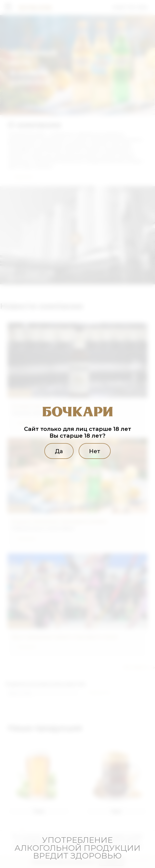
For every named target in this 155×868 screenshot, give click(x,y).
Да (59, 451)
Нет (95, 451)
